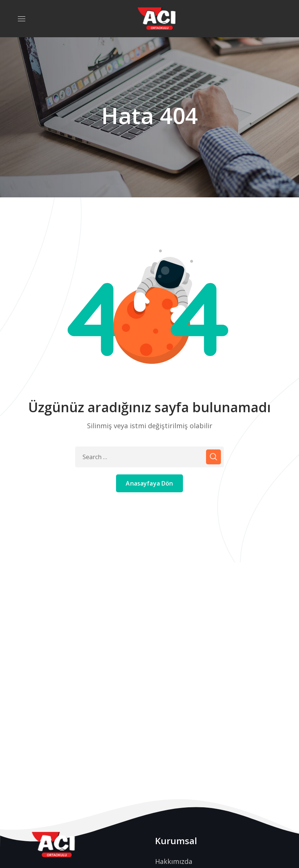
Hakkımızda (174, 861)
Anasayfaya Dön (149, 483)
